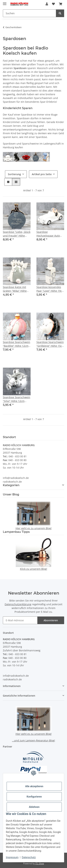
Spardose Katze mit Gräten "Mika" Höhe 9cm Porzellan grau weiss (15, 289)
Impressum (12, 857)
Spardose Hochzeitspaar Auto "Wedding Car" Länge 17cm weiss (49, 234)
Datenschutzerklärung (18, 604)
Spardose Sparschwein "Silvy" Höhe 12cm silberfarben (17, 399)
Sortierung (14, 174)
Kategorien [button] (11, 485)
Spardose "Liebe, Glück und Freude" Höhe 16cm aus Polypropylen (17, 234)
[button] (47, 4)
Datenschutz (29, 857)
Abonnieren (51, 620)
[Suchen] (60, 13)
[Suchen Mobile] (29, 13)
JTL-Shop (40, 863)
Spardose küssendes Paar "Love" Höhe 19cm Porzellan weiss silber (50, 289)
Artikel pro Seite (42, 174)
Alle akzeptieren (34, 786)
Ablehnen (34, 807)
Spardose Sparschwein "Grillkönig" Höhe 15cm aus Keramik (50, 344)
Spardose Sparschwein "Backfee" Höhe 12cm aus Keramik (17, 344)
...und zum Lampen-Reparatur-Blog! (33, 740)
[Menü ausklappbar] (5, 2)
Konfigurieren (34, 797)
